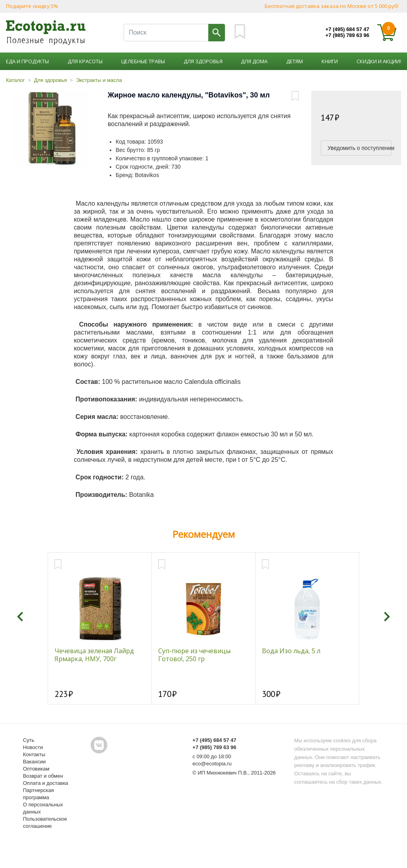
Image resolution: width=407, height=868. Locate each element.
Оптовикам (36, 769)
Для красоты (85, 61)
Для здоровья (203, 61)
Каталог (15, 80)
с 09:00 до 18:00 (212, 756)
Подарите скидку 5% (32, 6)
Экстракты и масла (99, 80)
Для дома (254, 61)
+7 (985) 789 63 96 (347, 35)
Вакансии (34, 762)
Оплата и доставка (46, 783)
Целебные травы (143, 61)
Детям (295, 61)
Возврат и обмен (43, 776)
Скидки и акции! (379, 61)
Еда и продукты (27, 61)
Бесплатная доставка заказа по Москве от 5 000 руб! (332, 6)
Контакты (34, 754)
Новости (33, 747)
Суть (29, 740)
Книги (330, 61)
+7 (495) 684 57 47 (347, 29)
